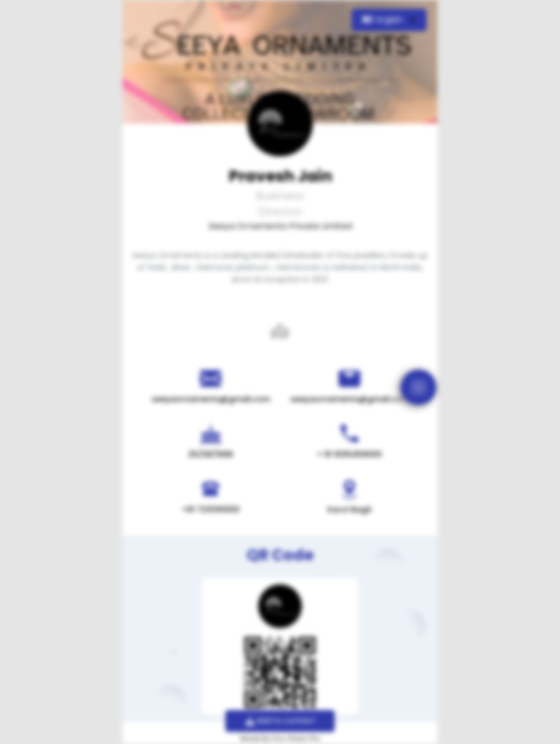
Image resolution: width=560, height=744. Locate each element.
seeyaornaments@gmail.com (211, 399)
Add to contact (280, 720)
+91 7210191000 (211, 509)
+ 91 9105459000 (349, 454)
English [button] (384, 20)
